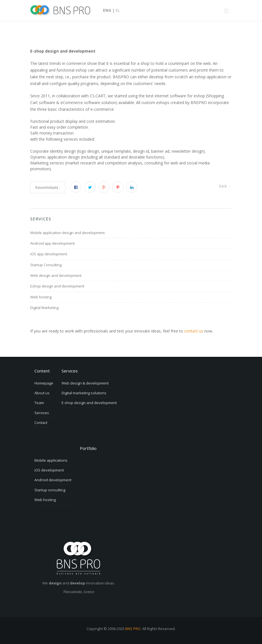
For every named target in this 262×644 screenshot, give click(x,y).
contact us (194, 331)
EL (118, 10)
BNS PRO (133, 629)
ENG (107, 10)
